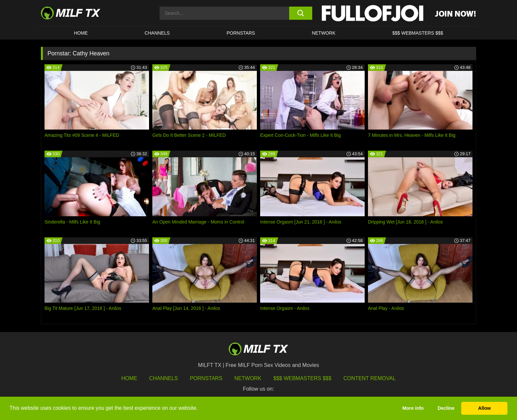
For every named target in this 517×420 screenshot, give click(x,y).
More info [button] (413, 408)
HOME (81, 33)
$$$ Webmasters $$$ (302, 378)
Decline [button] (446, 408)
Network (324, 33)
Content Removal (370, 378)
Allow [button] (484, 408)
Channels (163, 378)
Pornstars (241, 33)
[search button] (301, 13)
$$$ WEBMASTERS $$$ (418, 33)
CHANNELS (157, 33)
